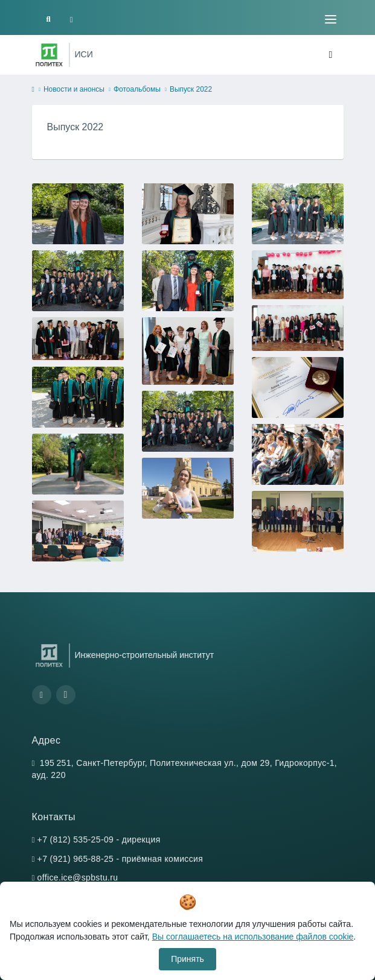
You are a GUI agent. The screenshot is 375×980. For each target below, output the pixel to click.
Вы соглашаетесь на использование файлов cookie (253, 937)
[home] (33, 90)
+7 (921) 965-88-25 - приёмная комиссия (120, 859)
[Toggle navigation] (331, 19)
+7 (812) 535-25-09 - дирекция (99, 839)
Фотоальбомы (137, 89)
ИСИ (84, 54)
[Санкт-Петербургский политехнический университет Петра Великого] (49, 55)
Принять (187, 959)
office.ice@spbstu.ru (78, 877)
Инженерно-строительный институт (145, 655)
